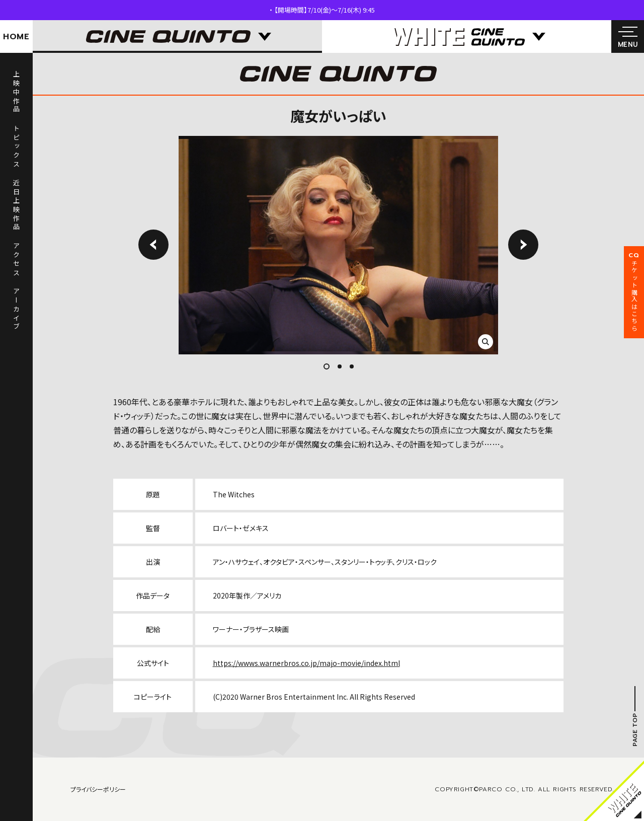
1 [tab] (329, 366)
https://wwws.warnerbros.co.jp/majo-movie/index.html (306, 663)
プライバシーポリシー (98, 789)
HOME (16, 37)
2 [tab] (340, 366)
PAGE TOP (635, 730)
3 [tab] (352, 366)
